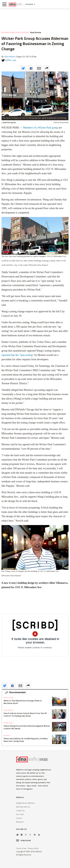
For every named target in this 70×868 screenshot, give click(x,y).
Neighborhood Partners (25, 803)
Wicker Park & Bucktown (15, 32)
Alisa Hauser (10, 57)
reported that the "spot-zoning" (18, 355)
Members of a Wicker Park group (41, 128)
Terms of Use (21, 848)
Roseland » (9, 723)
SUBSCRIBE (24, 840)
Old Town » (9, 710)
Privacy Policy (33, 848)
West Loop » (9, 698)
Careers (19, 818)
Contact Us (20, 811)
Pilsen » (7, 736)
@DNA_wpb (11, 60)
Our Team (20, 814)
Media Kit (20, 822)
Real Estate (36, 32)
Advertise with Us (23, 807)
